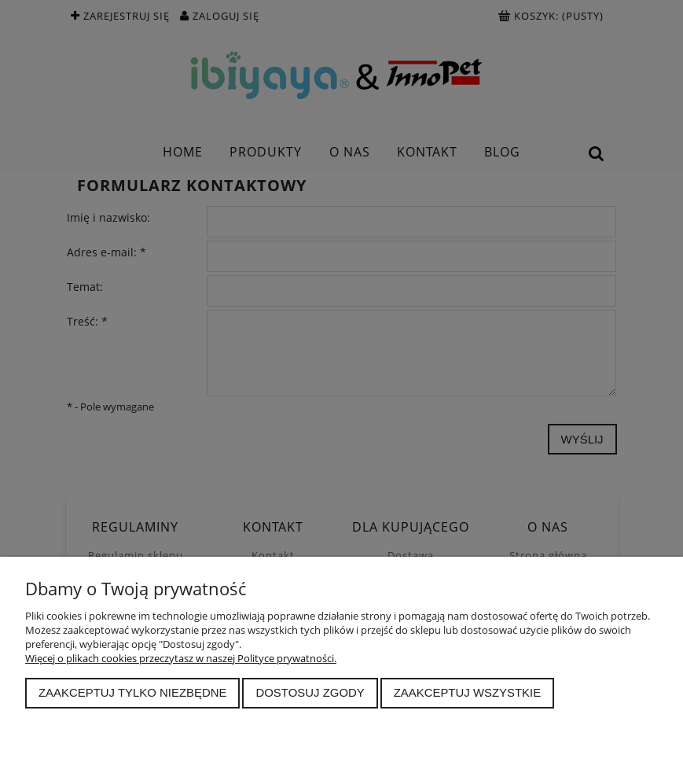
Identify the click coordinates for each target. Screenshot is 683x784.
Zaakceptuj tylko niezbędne (133, 692)
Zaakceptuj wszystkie (468, 692)
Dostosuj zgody (310, 692)
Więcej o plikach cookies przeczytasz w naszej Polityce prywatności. (181, 658)
